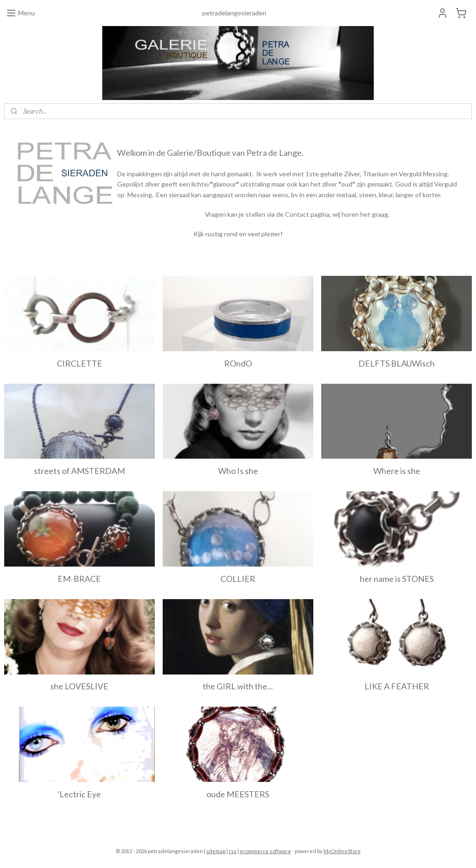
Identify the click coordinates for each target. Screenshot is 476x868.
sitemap (216, 851)
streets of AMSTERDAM (79, 471)
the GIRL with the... (238, 686)
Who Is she (238, 471)
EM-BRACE (79, 579)
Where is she (397, 471)
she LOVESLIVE (79, 686)
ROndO (238, 363)
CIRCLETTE (79, 363)
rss (233, 851)
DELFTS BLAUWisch (397, 363)
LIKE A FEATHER (397, 686)
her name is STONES (397, 579)
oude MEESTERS (238, 794)
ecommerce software (265, 851)
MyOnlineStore (342, 851)
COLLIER (238, 579)
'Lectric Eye (79, 794)
